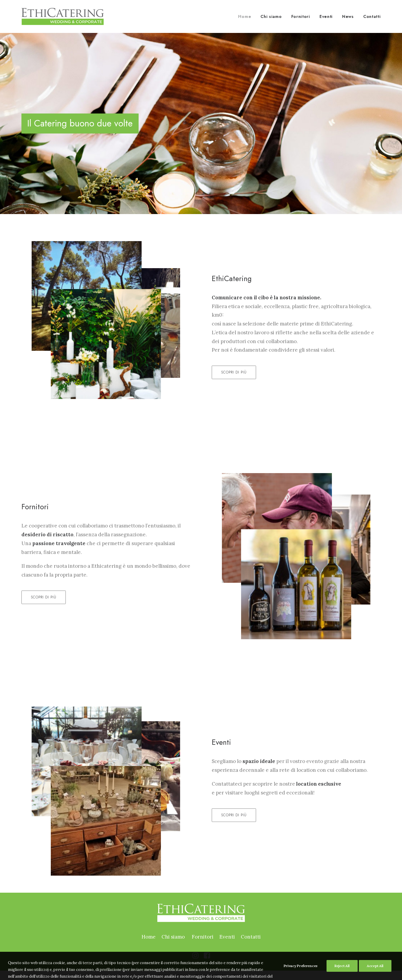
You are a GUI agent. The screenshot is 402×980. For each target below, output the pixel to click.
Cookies (164, 975)
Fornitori (301, 16)
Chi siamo (271, 16)
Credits (238, 975)
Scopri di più (234, 393)
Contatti (372, 16)
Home (245, 16)
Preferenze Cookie (211, 975)
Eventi (326, 16)
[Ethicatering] (63, 16)
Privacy (183, 975)
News (348, 16)
